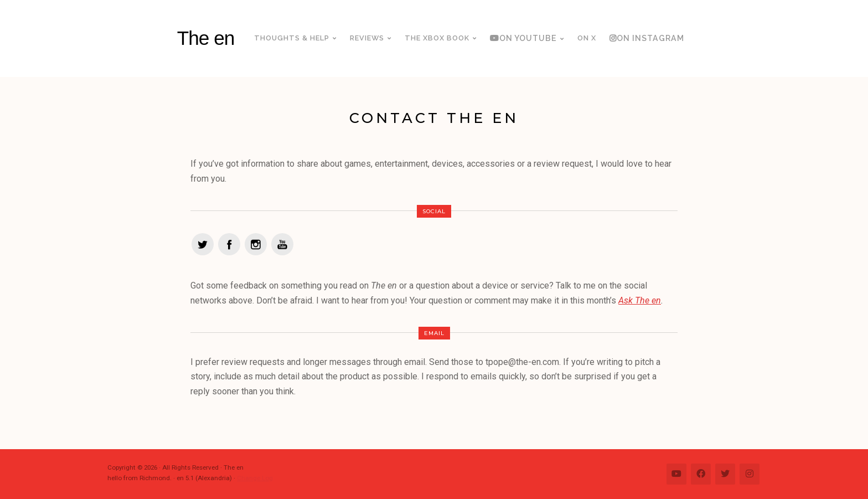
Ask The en (640, 300)
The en (206, 38)
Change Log (255, 478)
